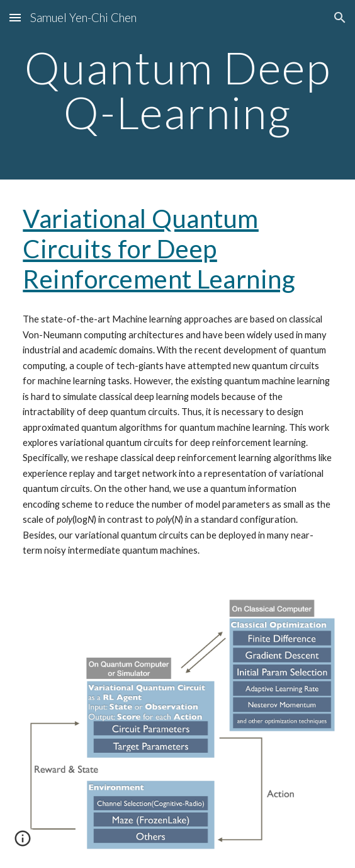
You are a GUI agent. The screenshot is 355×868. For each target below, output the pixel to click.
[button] (15, 17)
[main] (177, 90)
